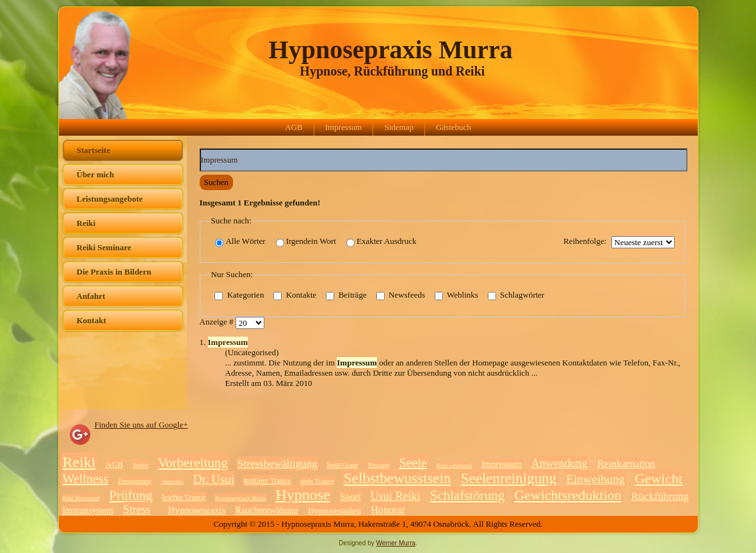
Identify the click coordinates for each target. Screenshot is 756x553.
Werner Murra (396, 543)
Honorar (388, 510)
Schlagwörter (516, 296)
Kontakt (92, 320)
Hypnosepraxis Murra (391, 50)
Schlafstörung (468, 495)
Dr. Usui (214, 479)
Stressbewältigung (277, 464)
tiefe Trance (318, 481)
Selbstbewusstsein (397, 478)
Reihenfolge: (585, 241)
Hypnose (302, 495)
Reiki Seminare (104, 247)
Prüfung (131, 495)
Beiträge (346, 296)
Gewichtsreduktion (567, 495)
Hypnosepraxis (197, 510)
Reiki (86, 223)
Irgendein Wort (306, 242)
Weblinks (456, 296)
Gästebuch (454, 127)
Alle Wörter (240, 242)
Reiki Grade (343, 465)
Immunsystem (88, 510)
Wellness (86, 479)
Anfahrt (91, 296)
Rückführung (660, 496)
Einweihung (595, 479)
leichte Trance (184, 497)
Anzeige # (218, 322)
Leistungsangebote (110, 199)
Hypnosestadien (334, 510)
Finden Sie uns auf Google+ (141, 425)
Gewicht (659, 478)
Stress (137, 509)
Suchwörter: (200, 149)
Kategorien (239, 296)
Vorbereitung (193, 463)
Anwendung (559, 463)
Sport (350, 497)
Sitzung (379, 465)
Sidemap (399, 127)
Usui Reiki (396, 496)
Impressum (344, 127)
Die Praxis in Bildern (114, 272)
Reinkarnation (626, 464)
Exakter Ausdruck (382, 242)
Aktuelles (173, 481)
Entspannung (134, 481)
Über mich (96, 174)
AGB (294, 127)
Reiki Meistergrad (81, 498)
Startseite (94, 150)
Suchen (216, 182)
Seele (140, 465)
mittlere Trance (267, 481)
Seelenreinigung (509, 478)
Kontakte (295, 296)
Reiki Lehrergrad (454, 466)
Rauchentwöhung (267, 510)
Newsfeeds (401, 296)
